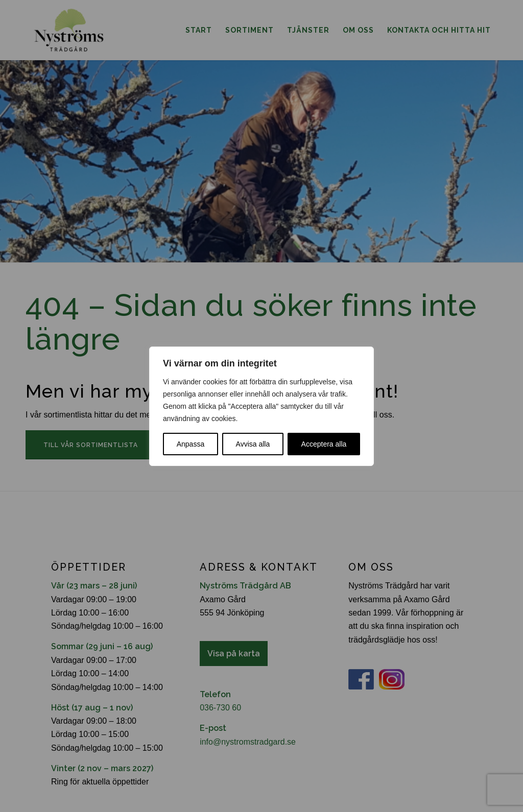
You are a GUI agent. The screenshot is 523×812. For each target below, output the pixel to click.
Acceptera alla (324, 444)
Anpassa (191, 444)
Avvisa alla (253, 444)
